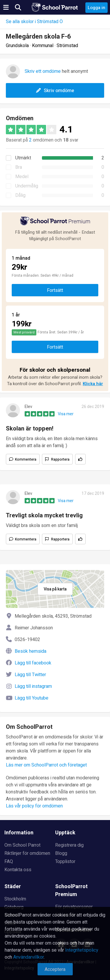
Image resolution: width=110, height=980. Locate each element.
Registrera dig (69, 845)
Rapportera (60, 459)
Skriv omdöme (55, 91)
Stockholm (15, 899)
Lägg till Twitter (30, 675)
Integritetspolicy (82, 950)
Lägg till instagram (33, 686)
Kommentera (26, 459)
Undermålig (27, 186)
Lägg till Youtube (32, 698)
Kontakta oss (18, 870)
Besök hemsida (31, 651)
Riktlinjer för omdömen (27, 853)
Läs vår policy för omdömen (34, 806)
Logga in (97, 8)
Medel (22, 177)
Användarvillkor (28, 957)
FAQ (9, 862)
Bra (19, 167)
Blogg (61, 853)
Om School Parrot (22, 845)
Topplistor (65, 862)
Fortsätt (55, 290)
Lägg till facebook (33, 663)
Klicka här (93, 384)
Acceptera (55, 969)
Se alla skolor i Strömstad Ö (34, 22)
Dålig (20, 195)
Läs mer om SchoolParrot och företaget (46, 765)
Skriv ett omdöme (43, 71)
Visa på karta (55, 589)
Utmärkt (23, 158)
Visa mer (66, 414)
